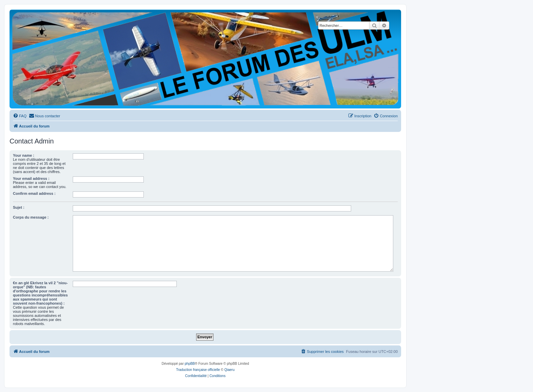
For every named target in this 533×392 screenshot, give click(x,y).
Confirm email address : (34, 193)
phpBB (190, 364)
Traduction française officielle (198, 370)
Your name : (24, 155)
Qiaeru (229, 370)
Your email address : (31, 178)
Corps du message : (31, 217)
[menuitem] (20, 116)
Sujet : (19, 207)
